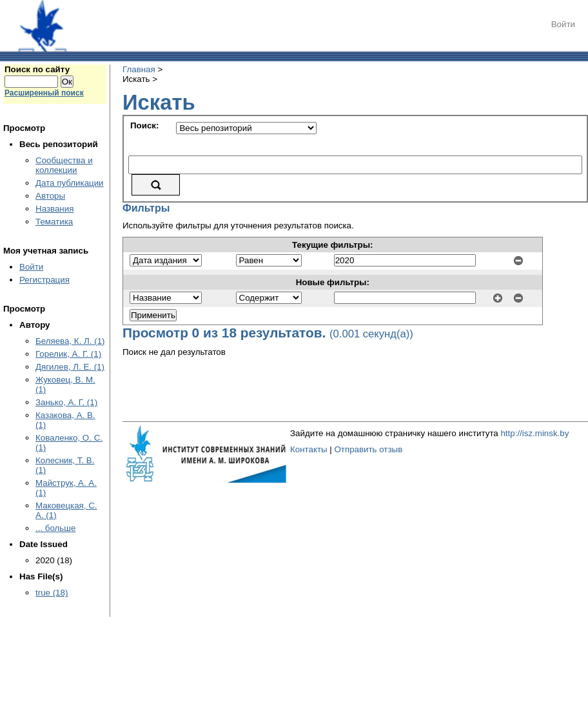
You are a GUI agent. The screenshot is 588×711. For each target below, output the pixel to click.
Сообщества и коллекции (64, 165)
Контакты (309, 449)
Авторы (50, 196)
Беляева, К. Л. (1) (70, 341)
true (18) (52, 593)
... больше (55, 528)
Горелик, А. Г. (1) (68, 354)
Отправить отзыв (368, 449)
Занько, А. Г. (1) (66, 402)
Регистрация (44, 280)
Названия (54, 209)
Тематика (54, 222)
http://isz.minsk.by (534, 433)
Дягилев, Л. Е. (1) (70, 367)
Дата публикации (70, 183)
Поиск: (144, 125)
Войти (563, 24)
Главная (139, 69)
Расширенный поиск (44, 93)
